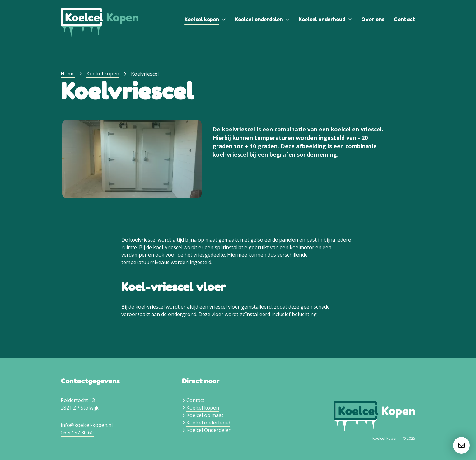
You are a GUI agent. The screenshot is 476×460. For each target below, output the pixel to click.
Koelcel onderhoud (322, 19)
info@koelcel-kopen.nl (87, 425)
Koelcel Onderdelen (209, 430)
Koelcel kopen (202, 19)
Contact (405, 19)
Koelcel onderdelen (259, 19)
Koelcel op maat (205, 415)
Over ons (373, 19)
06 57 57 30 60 (77, 433)
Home (68, 74)
